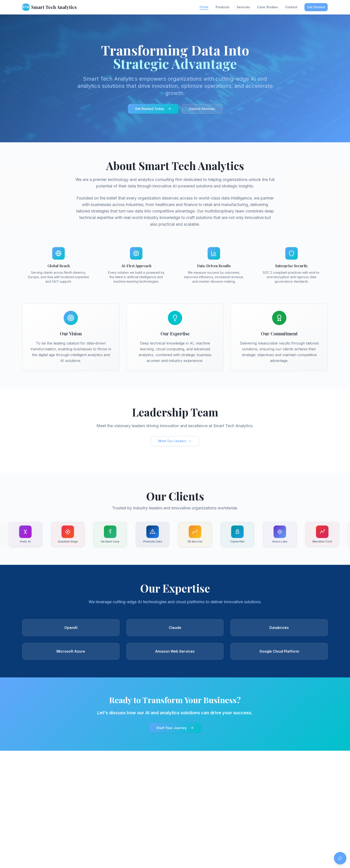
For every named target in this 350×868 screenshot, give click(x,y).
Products (223, 7)
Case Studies (268, 7)
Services (243, 7)
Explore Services (202, 109)
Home (204, 7)
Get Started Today (153, 109)
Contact (291, 7)
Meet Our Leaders (175, 441)
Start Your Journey (175, 728)
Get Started (316, 7)
